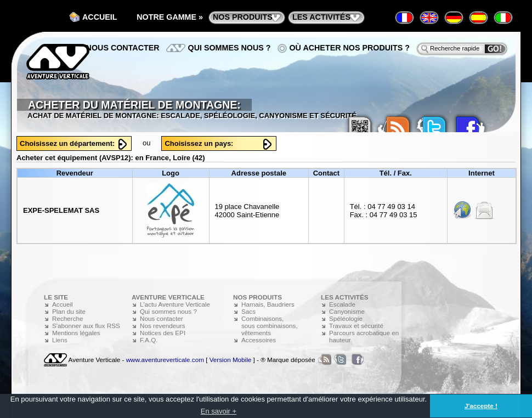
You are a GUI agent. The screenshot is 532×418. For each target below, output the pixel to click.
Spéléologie (346, 318)
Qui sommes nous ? (230, 48)
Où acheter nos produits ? (350, 48)
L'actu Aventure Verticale (175, 304)
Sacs (248, 311)
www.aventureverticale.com (165, 360)
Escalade (342, 304)
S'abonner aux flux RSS (86, 326)
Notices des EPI (163, 333)
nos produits (243, 17)
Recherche (68, 318)
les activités (321, 17)
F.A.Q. (149, 340)
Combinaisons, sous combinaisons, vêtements (270, 326)
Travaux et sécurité (356, 326)
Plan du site (69, 311)
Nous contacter (123, 48)
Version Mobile (231, 360)
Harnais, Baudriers (268, 304)
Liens (60, 340)
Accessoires (259, 340)
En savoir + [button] (219, 411)
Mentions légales (76, 333)
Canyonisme (347, 311)
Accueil (100, 17)
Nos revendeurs (163, 326)
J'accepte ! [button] (481, 406)
